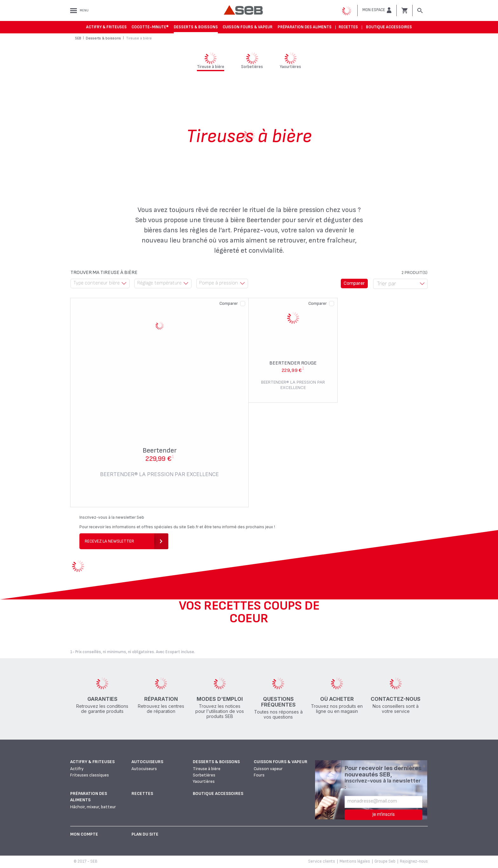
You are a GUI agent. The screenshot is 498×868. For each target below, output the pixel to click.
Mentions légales (355, 861)
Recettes (348, 27)
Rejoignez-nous (414, 861)
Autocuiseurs (147, 762)
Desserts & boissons (196, 27)
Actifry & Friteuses (106, 27)
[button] (377, 10)
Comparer (229, 303)
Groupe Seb (385, 861)
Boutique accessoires (389, 27)
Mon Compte (84, 834)
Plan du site (145, 834)
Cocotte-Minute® (150, 27)
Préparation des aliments (305, 27)
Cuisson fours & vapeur (248, 27)
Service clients (322, 861)
